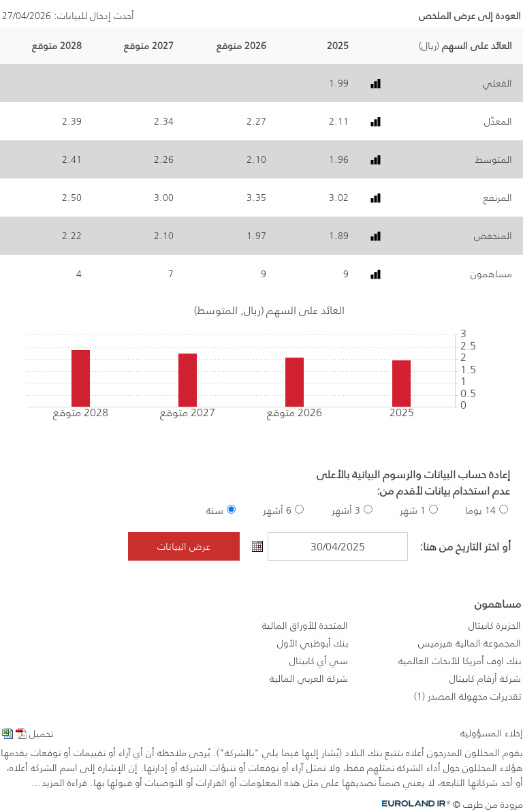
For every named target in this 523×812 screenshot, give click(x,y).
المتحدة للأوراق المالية (305, 625)
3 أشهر (346, 510)
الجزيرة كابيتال (495, 625)
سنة (215, 510)
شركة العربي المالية (309, 678)
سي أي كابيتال (319, 661)
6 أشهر (277, 510)
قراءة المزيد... (59, 783)
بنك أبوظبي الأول (313, 643)
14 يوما (480, 510)
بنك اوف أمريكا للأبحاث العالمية (460, 661)
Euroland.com (421, 803)
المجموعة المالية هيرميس (470, 643)
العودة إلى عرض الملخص (470, 16)
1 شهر (413, 510)
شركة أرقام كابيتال (485, 678)
